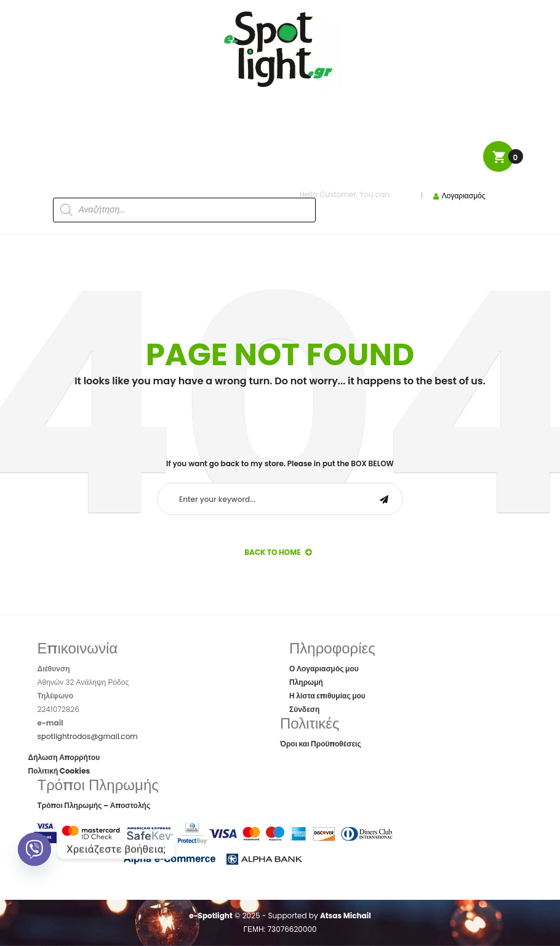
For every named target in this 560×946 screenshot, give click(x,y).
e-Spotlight (211, 916)
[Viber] (34, 849)
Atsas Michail (346, 916)
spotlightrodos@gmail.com (88, 736)
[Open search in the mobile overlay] (154, 190)
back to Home (278, 552)
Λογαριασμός (464, 196)
